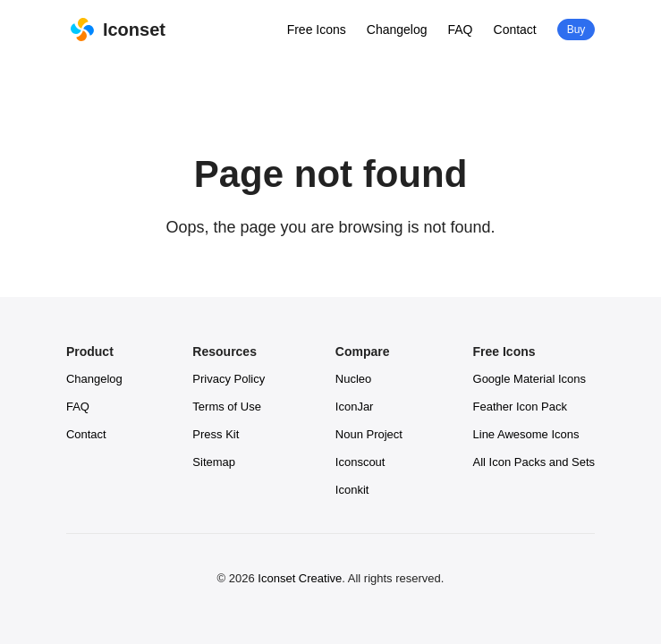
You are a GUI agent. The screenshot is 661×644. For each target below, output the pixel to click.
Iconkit (352, 490)
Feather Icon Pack (521, 407)
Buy (576, 30)
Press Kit (216, 434)
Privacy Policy (229, 379)
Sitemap (214, 462)
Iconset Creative (300, 578)
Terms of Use (227, 407)
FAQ (461, 30)
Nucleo (353, 379)
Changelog (397, 30)
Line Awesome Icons (526, 434)
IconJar (355, 407)
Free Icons (317, 30)
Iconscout (360, 462)
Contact (515, 30)
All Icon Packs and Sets (534, 462)
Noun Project (369, 434)
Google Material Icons (530, 379)
